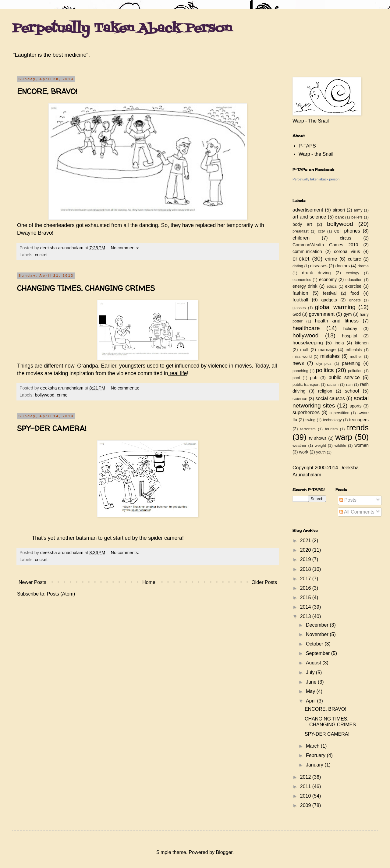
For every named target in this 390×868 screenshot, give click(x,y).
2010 (306, 796)
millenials (354, 350)
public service (344, 377)
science (300, 399)
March (313, 746)
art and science (309, 217)
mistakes (330, 356)
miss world (302, 356)
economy (328, 279)
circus (346, 238)
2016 (306, 588)
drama (363, 266)
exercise (353, 286)
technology (332, 420)
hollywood (305, 335)
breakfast (301, 231)
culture (355, 259)
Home (149, 582)
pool (296, 378)
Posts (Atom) (61, 594)
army (358, 210)
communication (307, 251)
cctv (321, 231)
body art (302, 224)
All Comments (357, 512)
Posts (348, 500)
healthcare (306, 328)
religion (325, 391)
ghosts (355, 300)
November (318, 634)
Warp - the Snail (316, 154)
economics (302, 280)
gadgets (329, 300)
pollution (355, 371)
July (311, 672)
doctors (343, 266)
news (298, 363)
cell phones (347, 231)
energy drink (305, 286)
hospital (350, 336)
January (315, 765)
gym (347, 314)
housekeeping (308, 343)
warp (344, 437)
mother (356, 356)
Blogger (224, 852)
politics (325, 370)
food (355, 293)
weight (320, 445)
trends (358, 428)
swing (310, 420)
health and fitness (337, 321)
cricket (41, 255)
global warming (335, 307)
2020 (306, 550)
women (362, 445)
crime (62, 395)
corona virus (347, 251)
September (319, 653)
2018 (306, 569)
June (312, 682)
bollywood (44, 395)
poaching (300, 371)
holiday (350, 329)
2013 (306, 616)
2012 (306, 777)
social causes (330, 398)
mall (304, 350)
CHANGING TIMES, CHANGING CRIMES (86, 288)
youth (321, 452)
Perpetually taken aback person (316, 179)
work (304, 452)
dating (298, 266)
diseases (319, 266)
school (352, 391)
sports (356, 406)
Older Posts (264, 582)
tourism (331, 429)
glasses (299, 308)
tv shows (318, 438)
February (316, 755)
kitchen (362, 343)
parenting (351, 363)
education (354, 280)
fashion (300, 293)
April (311, 701)
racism (333, 384)
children (301, 238)
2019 (306, 559)
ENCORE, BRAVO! (47, 91)
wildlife (340, 445)
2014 (306, 607)
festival (330, 293)
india (339, 343)
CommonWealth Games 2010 (325, 245)
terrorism (308, 429)
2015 (306, 598)
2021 (306, 541)
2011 (306, 786)
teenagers (359, 420)
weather (300, 445)
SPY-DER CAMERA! (52, 428)
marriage (327, 350)
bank (340, 217)
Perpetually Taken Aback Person (122, 29)
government (322, 314)
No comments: (126, 248)
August (314, 663)
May (311, 691)
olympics (324, 363)
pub (314, 378)
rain (349, 384)
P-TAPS (307, 146)
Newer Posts (32, 582)
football (300, 300)
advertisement (308, 210)
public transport (306, 384)
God (297, 314)
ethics (332, 286)
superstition (339, 413)
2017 (306, 579)
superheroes (306, 413)
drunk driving (316, 273)
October (315, 644)
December (318, 625)
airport (339, 210)
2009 (306, 805)
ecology (353, 273)
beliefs (357, 217)
